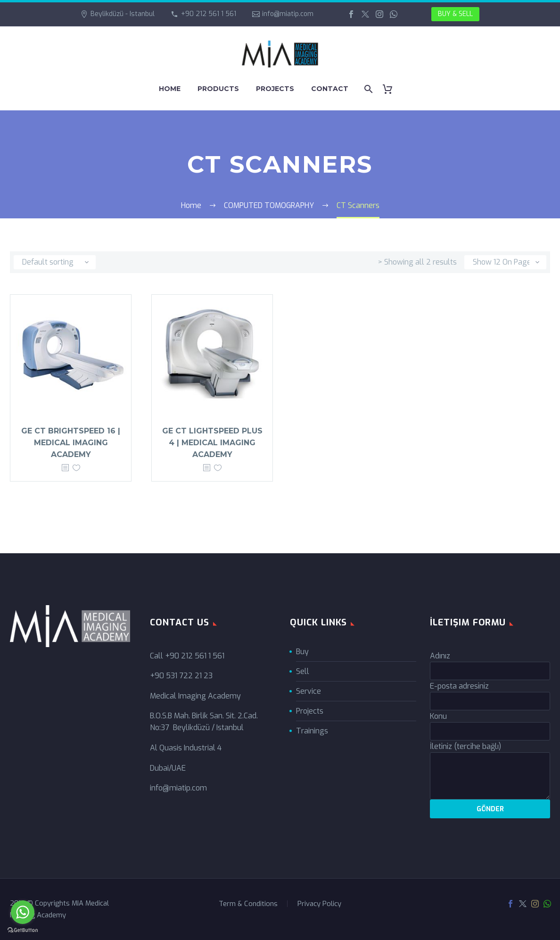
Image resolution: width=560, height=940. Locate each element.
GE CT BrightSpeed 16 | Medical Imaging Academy (71, 443)
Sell (303, 671)
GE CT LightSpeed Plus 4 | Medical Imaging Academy (212, 443)
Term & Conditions (248, 904)
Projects (310, 711)
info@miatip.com (288, 14)
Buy (302, 652)
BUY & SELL (455, 14)
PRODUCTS (218, 89)
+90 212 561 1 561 (209, 14)
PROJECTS (275, 89)
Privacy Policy (319, 904)
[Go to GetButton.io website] (23, 930)
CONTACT (330, 89)
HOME (170, 89)
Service (309, 691)
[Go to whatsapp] (23, 912)
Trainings (312, 731)
